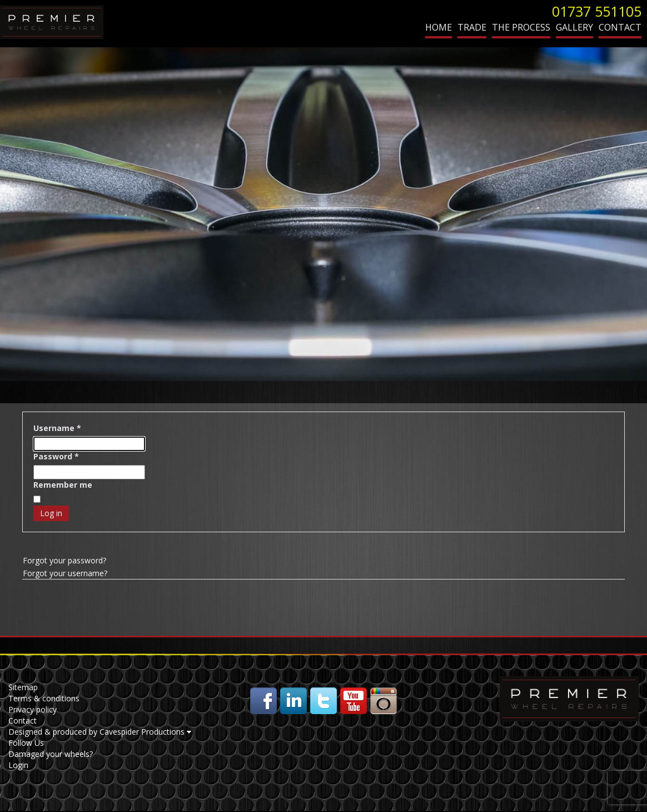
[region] (323, 214)
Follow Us (26, 743)
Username (57, 428)
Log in (51, 513)
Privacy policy (33, 709)
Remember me (63, 485)
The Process (521, 27)
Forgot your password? (64, 560)
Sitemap (23, 687)
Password (56, 456)
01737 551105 (597, 11)
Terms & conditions (44, 698)
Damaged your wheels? (51, 754)
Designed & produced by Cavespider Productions (100, 732)
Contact (620, 27)
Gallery (574, 27)
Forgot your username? (65, 573)
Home (439, 27)
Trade (472, 27)
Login (18, 765)
